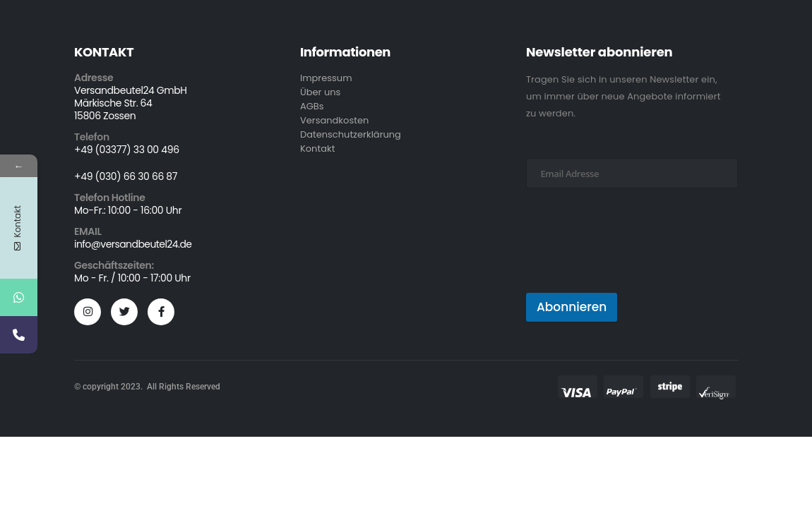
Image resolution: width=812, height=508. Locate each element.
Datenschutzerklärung (351, 134)
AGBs (312, 106)
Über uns (320, 92)
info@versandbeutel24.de (133, 244)
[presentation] (633, 259)
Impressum (326, 78)
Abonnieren (572, 307)
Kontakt (317, 149)
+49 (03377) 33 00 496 (127, 150)
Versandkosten (334, 120)
